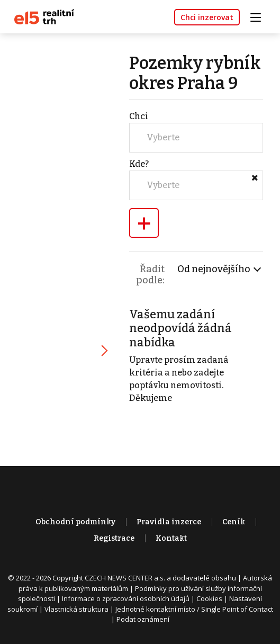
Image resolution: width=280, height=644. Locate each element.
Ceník (234, 522)
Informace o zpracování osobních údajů (126, 598)
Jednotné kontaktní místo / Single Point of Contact (194, 609)
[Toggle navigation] (259, 16)
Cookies (209, 598)
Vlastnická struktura (76, 609)
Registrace (114, 538)
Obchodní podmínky (75, 522)
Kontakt (171, 538)
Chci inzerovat (207, 17)
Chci (139, 116)
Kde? (139, 164)
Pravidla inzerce (169, 522)
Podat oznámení (143, 619)
